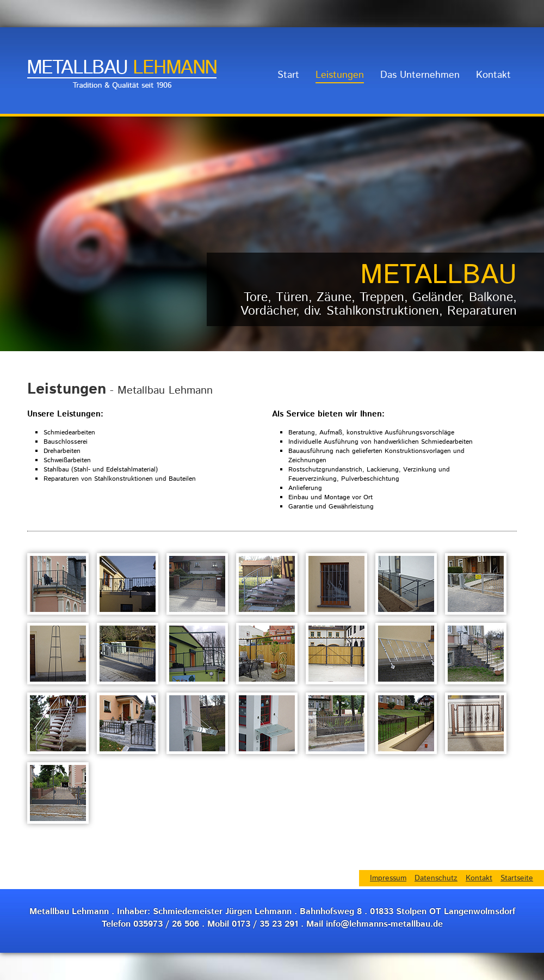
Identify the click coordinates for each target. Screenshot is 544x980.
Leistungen (340, 75)
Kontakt (493, 75)
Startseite (517, 878)
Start (288, 75)
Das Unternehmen (420, 75)
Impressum (388, 878)
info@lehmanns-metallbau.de (384, 924)
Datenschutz (436, 878)
